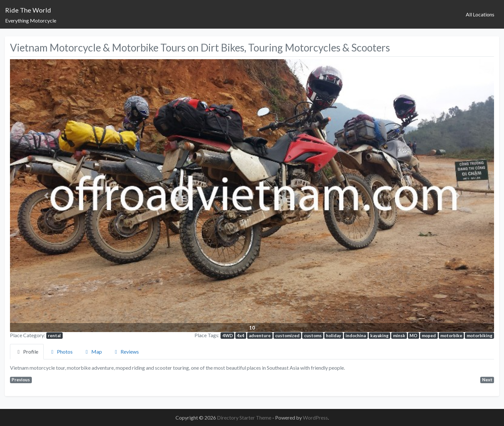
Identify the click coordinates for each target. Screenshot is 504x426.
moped (429, 336)
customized (287, 336)
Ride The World (28, 10)
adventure (260, 336)
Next (487, 380)
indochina (356, 336)
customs (313, 336)
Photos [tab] (61, 352)
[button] (46, 195)
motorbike (451, 336)
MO (413, 336)
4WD (228, 336)
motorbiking (480, 336)
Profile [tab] (27, 352)
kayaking (379, 336)
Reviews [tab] (126, 352)
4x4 (241, 336)
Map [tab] (93, 352)
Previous (21, 380)
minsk (399, 336)
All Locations (480, 14)
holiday (333, 336)
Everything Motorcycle (31, 20)
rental (54, 336)
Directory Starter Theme (245, 417)
